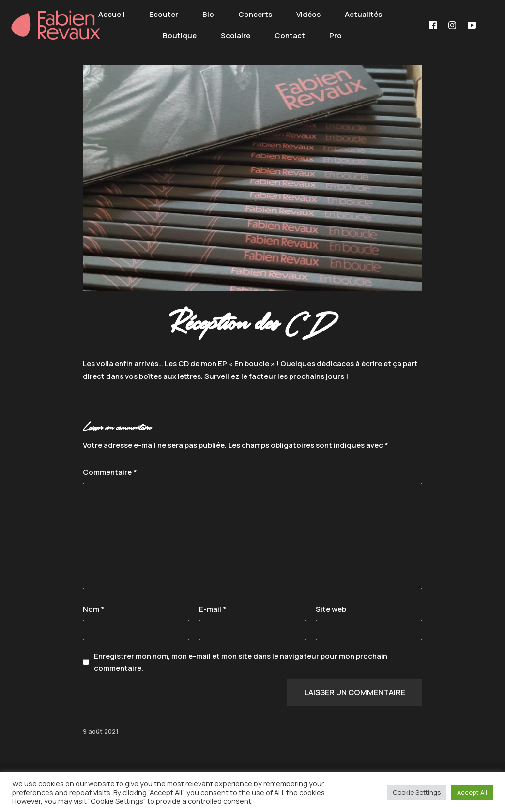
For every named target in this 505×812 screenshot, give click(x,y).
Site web (331, 609)
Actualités (363, 14)
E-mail (213, 609)
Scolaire (236, 36)
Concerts (255, 14)
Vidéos (308, 14)
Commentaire (110, 472)
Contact (290, 36)
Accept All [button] (472, 792)
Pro (336, 36)
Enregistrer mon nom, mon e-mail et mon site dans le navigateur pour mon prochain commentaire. (241, 662)
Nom (94, 609)
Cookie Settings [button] (417, 792)
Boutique (180, 36)
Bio (208, 14)
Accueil (112, 14)
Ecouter (164, 14)
